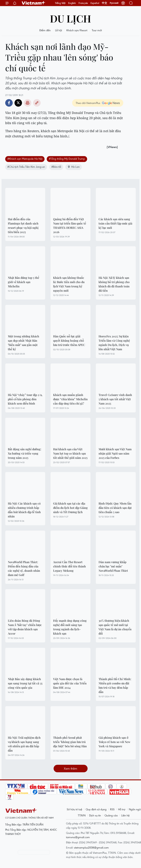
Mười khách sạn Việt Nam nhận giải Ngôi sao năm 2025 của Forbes (115, 453)
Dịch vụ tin (95, 815)
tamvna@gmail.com (78, 837)
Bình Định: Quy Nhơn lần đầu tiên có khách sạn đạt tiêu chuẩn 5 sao (115, 508)
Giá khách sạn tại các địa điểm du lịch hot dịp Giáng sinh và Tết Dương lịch (70, 508)
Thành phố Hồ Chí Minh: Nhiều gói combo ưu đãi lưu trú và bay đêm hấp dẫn (115, 685)
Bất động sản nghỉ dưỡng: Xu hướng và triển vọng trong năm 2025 (25, 453)
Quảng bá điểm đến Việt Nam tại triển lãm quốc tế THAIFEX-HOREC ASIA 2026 (70, 225)
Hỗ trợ (122, 809)
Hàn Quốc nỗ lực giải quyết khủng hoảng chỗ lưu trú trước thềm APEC (69, 341)
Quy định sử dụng (96, 809)
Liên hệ (125, 815)
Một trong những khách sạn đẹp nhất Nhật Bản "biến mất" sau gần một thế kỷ (24, 343)
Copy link (37, 103)
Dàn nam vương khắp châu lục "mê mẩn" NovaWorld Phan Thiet (113, 566)
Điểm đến (45, 30)
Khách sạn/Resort (77, 30)
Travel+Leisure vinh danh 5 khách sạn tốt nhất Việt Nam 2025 (115, 399)
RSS (112, 809)
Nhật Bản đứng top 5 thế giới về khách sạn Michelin (24, 282)
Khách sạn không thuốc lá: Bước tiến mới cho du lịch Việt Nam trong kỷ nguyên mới (69, 284)
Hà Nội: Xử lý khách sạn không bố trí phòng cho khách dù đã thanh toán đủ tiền (114, 284)
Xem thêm (70, 768)
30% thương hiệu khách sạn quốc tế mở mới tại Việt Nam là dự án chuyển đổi (115, 627)
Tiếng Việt (60, 3)
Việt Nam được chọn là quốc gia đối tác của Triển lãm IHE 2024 (70, 683)
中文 (104, 3)
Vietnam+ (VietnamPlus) (34, 3)
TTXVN (82, 815)
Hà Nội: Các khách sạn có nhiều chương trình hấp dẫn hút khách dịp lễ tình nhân (24, 510)
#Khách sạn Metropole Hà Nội (25, 159)
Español (95, 3)
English (72, 3)
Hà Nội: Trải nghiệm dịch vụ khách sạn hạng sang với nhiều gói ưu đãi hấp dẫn (24, 744)
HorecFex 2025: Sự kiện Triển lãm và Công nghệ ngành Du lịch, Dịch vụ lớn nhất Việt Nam (114, 343)
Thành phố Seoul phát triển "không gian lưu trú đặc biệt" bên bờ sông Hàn (70, 742)
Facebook (9, 103)
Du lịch (70, 18)
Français (83, 3)
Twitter (18, 103)
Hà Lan (74, 167)
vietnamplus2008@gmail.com (91, 847)
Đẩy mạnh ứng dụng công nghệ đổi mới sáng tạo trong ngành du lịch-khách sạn (70, 627)
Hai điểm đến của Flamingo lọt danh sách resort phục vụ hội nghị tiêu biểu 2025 (23, 225)
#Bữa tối (56, 167)
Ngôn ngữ (135, 809)
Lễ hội (59, 30)
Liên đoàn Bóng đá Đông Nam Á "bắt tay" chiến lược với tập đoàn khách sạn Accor (25, 627)
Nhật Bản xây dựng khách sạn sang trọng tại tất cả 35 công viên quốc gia (25, 683)
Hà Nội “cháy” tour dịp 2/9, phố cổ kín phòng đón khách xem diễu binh (25, 399)
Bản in (28, 103)
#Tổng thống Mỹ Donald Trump (67, 159)
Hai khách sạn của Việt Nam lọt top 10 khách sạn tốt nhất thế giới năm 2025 (70, 453)
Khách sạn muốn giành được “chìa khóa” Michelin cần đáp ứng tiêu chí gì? (70, 399)
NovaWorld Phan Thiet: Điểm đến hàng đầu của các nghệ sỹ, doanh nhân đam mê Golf (24, 568)
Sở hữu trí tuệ (74, 809)
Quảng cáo (111, 815)
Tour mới (97, 30)
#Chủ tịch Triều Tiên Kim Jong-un (26, 167)
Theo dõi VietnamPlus (88, 103)
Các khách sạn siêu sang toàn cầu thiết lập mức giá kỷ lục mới (115, 223)
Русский (114, 3)
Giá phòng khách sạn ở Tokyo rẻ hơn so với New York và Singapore (114, 742)
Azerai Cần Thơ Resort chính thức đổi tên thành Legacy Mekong (70, 566)
